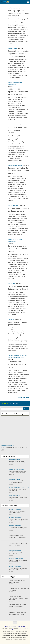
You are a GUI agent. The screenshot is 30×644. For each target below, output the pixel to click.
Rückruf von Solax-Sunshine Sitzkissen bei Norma (17, 364)
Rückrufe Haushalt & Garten (17, 355)
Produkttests (12, 460)
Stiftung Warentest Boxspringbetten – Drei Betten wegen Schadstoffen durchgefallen (18, 473)
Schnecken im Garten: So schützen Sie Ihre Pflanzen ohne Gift (18, 171)
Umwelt (20, 165)
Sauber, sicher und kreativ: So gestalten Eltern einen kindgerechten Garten (18, 54)
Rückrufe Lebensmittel (8, 446)
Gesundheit (11, 206)
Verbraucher (21, 469)
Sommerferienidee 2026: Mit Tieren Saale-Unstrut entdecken (17, 249)
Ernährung (11, 8)
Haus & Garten (12, 48)
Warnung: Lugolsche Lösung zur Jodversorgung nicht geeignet (18, 13)
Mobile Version (21, 626)
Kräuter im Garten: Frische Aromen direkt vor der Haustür (18, 130)
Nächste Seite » (23, 398)
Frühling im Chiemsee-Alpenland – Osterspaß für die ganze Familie (18, 92)
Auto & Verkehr (13, 487)
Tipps (18, 206)
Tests (18, 460)
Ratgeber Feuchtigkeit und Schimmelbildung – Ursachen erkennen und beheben (18, 598)
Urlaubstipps (12, 85)
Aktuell (11, 558)
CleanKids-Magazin (11, 626)
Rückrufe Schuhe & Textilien (17, 357)
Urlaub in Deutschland (15, 83)
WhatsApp (9, 404)
